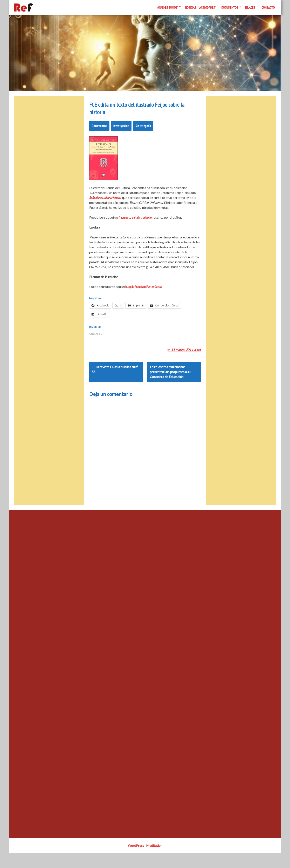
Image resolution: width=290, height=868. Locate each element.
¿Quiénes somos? (168, 7)
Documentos (230, 7)
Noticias (191, 7)
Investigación (121, 131)
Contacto (268, 7)
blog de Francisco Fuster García (143, 292)
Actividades (207, 7)
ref (199, 360)
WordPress (136, 860)
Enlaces (250, 7)
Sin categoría (143, 131)
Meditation (154, 860)
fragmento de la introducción (136, 222)
